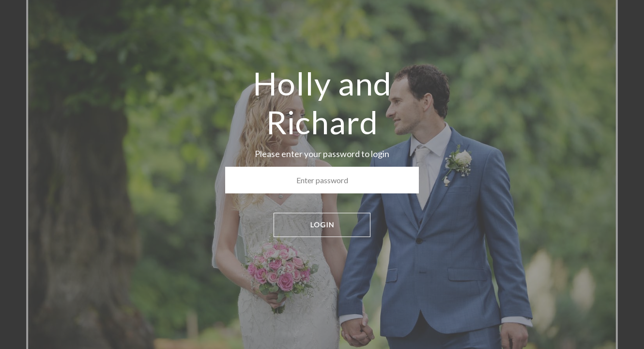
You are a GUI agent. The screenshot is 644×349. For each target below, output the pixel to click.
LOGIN (322, 225)
